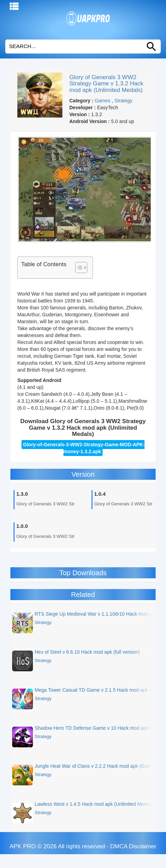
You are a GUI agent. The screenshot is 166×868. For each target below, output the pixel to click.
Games (102, 101)
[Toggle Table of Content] (78, 268)
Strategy (123, 101)
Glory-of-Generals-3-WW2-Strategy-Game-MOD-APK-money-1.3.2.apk (84, 448)
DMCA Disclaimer (133, 846)
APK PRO (23, 846)
